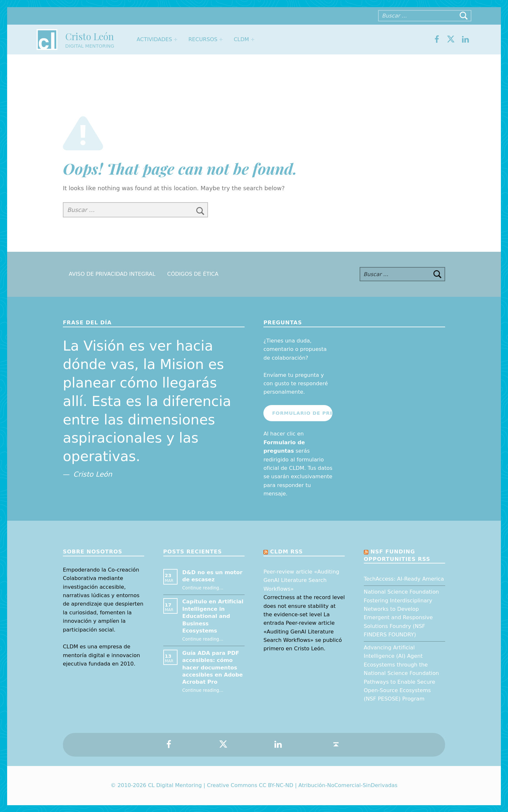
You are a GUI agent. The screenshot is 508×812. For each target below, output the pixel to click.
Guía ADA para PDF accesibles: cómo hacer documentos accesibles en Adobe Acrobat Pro (213, 668)
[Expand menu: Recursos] (221, 40)
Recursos (203, 39)
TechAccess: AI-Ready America (404, 579)
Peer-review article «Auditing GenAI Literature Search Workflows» (301, 580)
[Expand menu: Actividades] (176, 40)
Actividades (154, 39)
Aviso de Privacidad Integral (112, 274)
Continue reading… (203, 588)
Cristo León (89, 36)
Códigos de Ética (193, 274)
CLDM (241, 39)
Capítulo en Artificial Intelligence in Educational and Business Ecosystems (213, 616)
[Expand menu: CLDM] (253, 40)
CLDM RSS (287, 552)
